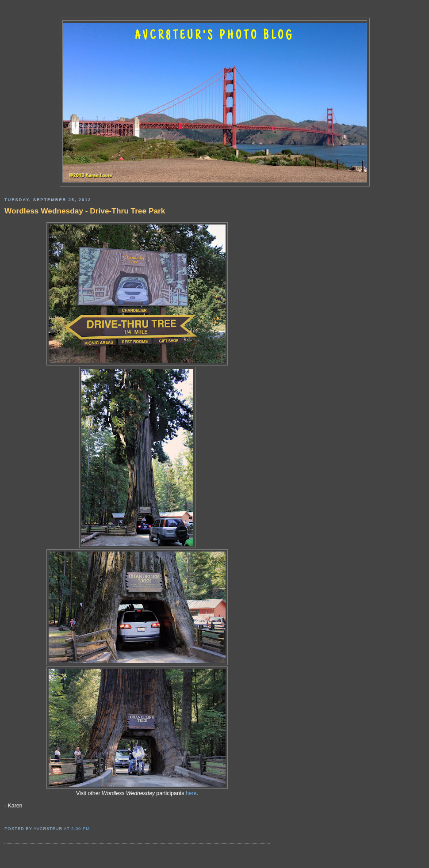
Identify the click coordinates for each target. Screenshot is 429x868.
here (191, 793)
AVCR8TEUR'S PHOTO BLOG (214, 36)
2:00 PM (80, 828)
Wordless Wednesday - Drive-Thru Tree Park (85, 211)
